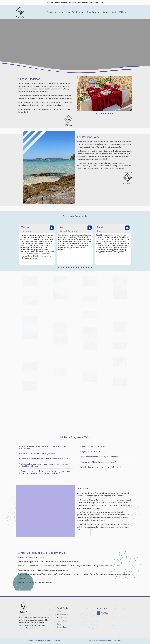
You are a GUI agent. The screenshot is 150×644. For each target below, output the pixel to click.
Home (50, 12)
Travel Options (94, 12)
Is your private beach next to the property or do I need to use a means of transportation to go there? (45, 472)
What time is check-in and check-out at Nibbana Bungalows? (43, 447)
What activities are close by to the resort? (99, 457)
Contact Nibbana (119, 12)
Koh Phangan (78, 12)
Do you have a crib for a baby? (94, 446)
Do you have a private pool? (93, 452)
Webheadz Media (115, 641)
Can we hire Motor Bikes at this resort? (98, 462)
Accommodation (62, 12)
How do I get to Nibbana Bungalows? (38, 453)
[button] (97, 113)
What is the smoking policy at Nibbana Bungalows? (45, 459)
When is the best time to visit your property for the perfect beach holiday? (44, 465)
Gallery (106, 12)
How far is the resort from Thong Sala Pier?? (101, 467)
